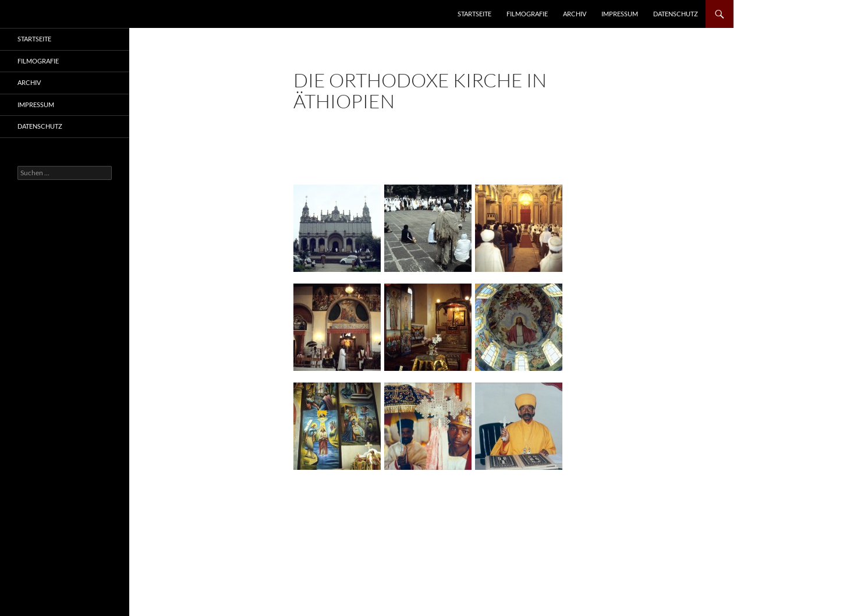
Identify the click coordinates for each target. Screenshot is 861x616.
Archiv (575, 14)
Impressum (620, 14)
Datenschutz (676, 14)
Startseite (474, 14)
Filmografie (527, 14)
